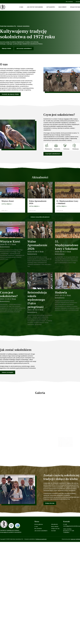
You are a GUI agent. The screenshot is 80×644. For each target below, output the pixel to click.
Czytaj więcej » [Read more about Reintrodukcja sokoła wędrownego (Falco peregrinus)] (32, 327)
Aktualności (51, 7)
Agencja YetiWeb (75, 531)
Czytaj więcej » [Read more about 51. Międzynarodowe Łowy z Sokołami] (62, 206)
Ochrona (66, 149)
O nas (21, 7)
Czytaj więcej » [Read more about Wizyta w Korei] (7, 204)
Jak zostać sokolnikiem (35, 7)
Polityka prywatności (41, 531)
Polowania (49, 149)
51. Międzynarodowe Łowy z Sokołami (67, 202)
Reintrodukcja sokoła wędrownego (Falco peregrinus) (37, 300)
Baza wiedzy (63, 7)
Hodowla (57, 149)
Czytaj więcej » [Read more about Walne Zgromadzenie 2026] (34, 206)
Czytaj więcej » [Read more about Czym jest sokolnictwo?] (5, 314)
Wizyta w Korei (8, 201)
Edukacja (76, 149)
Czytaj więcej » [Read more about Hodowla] (60, 313)
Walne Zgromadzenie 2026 (38, 202)
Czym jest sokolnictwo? (9, 294)
